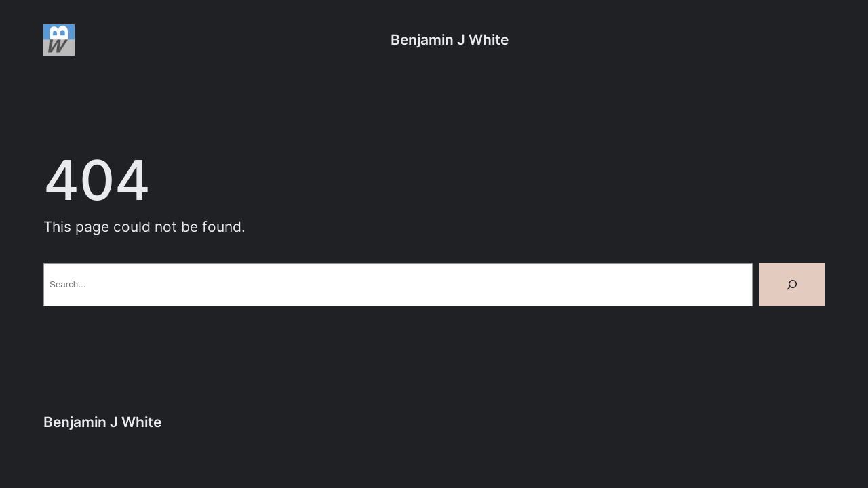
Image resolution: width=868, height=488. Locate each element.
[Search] (792, 285)
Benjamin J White (450, 39)
